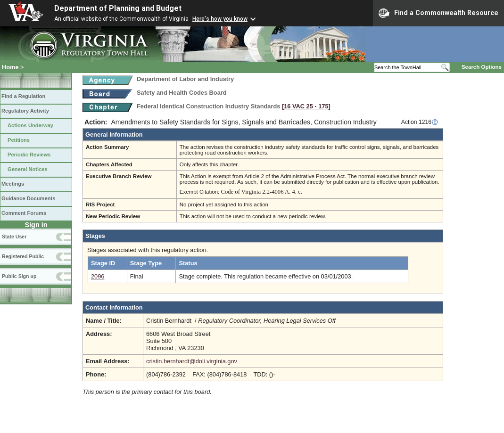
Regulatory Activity (25, 111)
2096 (98, 276)
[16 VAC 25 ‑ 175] (306, 106)
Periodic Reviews (29, 155)
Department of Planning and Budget (118, 8)
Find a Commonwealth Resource (438, 13)
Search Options (482, 67)
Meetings (13, 184)
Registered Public (23, 256)
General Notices (28, 169)
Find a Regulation (23, 96)
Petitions (19, 140)
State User (14, 237)
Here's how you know (220, 19)
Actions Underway (30, 125)
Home (10, 67)
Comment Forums (24, 213)
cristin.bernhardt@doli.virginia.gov (192, 361)
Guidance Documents (28, 198)
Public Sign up (19, 276)
